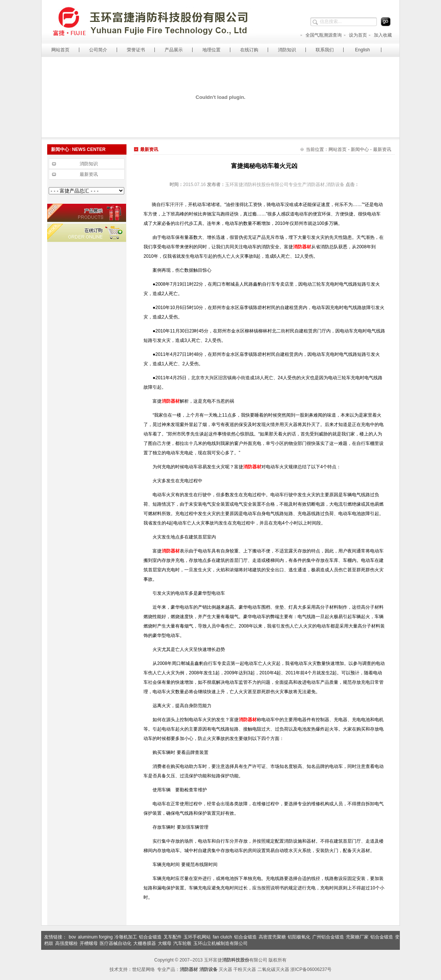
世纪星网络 (143, 969)
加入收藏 (380, 35)
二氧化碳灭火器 (273, 969)
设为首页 (355, 35)
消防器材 (302, 247)
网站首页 (60, 50)
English (362, 50)
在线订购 (249, 50)
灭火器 (225, 969)
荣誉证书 (136, 50)
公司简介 (98, 50)
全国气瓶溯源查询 (321, 35)
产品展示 (174, 50)
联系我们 (325, 50)
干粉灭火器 (245, 969)
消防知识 (287, 50)
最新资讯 (89, 174)
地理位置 (211, 50)
